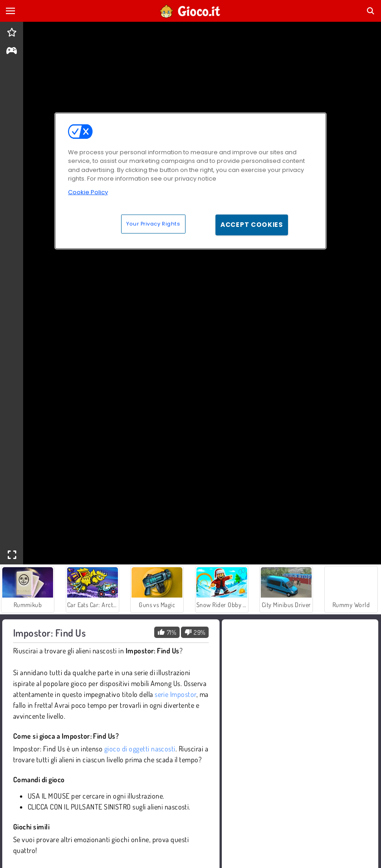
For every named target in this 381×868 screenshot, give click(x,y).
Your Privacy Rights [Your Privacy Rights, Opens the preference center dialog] (153, 224)
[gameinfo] (12, 51)
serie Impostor (176, 694)
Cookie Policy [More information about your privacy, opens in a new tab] (88, 192)
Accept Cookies (252, 225)
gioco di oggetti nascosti (140, 749)
